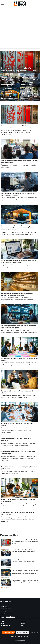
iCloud (2, 621)
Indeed (23, 623)
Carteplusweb (4, 606)
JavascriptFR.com (6, 608)
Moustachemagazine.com (8, 612)
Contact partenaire (22, 632)
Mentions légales (23, 636)
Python (23, 625)
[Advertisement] (20, 28)
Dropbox (3, 623)
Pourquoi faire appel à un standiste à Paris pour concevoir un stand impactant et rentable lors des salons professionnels (17, 228)
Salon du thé (4, 614)
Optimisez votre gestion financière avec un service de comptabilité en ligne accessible (29, 94)
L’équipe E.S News (8, 632)
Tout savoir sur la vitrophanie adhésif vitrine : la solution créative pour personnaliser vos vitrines (25, 542)
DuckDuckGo (24, 621)
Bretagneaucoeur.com (7, 610)
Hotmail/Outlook (5, 625)
